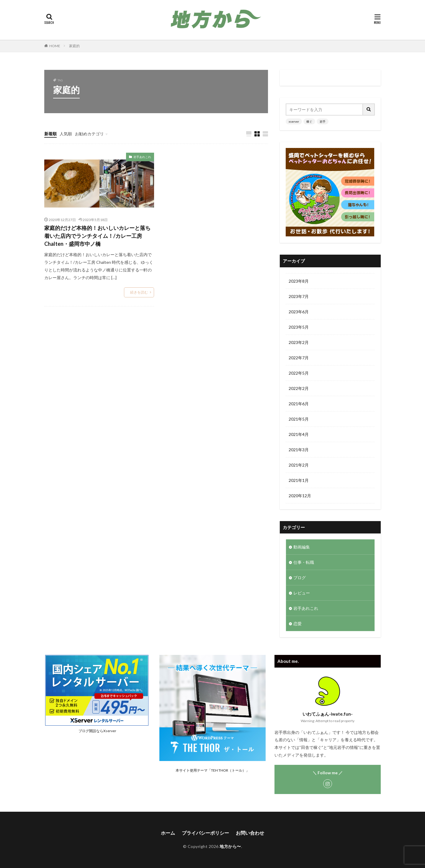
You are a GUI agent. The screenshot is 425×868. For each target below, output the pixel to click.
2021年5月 (299, 419)
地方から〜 (230, 846)
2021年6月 (299, 404)
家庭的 (74, 46)
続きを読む (139, 292)
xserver (294, 121)
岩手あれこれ (142, 157)
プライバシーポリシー (205, 833)
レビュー (302, 593)
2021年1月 (299, 480)
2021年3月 (299, 450)
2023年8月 (299, 281)
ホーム (168, 833)
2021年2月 (299, 465)
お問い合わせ (250, 833)
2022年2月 (299, 388)
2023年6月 (299, 312)
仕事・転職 (304, 562)
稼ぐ (309, 121)
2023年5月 (299, 327)
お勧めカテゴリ (89, 134)
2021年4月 (299, 434)
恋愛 (297, 624)
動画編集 (302, 547)
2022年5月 (299, 373)
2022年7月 (299, 358)
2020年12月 (300, 496)
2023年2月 (299, 342)
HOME (55, 46)
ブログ (300, 578)
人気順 (66, 134)
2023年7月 (299, 296)
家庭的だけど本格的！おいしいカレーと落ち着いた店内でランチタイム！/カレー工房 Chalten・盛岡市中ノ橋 (97, 236)
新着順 (50, 134)
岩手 (323, 121)
